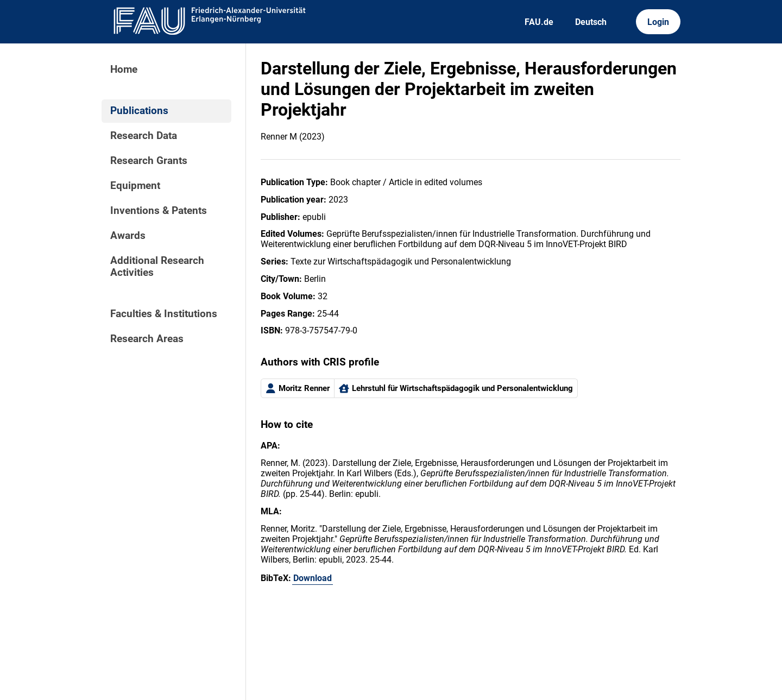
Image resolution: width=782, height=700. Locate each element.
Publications (139, 111)
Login (658, 22)
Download (313, 578)
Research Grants (149, 161)
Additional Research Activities (157, 267)
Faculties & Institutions (164, 314)
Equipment (135, 186)
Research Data (144, 136)
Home (124, 70)
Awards (128, 236)
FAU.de (539, 22)
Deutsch (591, 22)
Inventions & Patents (159, 211)
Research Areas (147, 339)
